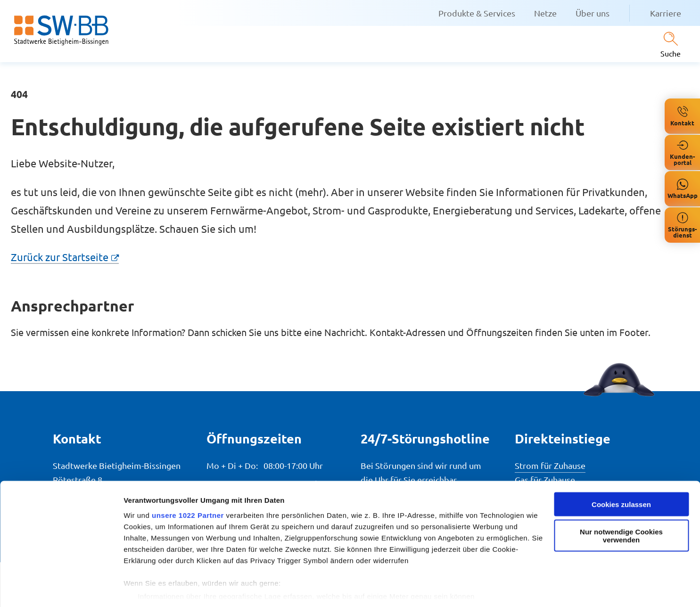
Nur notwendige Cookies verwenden (621, 505)
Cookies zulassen (621, 473)
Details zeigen (147, 588)
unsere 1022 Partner (188, 484)
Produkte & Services (477, 13)
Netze (545, 13)
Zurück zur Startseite (60, 257)
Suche (671, 53)
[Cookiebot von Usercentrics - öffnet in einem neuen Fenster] (61, 589)
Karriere (666, 13)
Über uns (593, 13)
